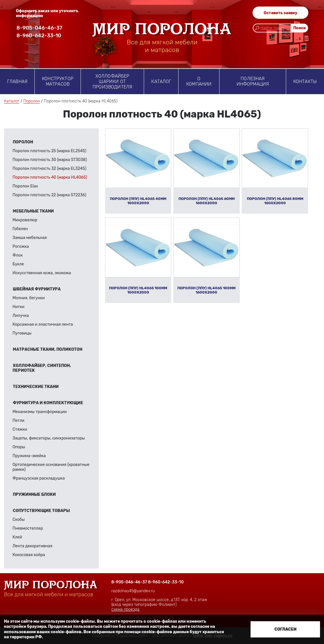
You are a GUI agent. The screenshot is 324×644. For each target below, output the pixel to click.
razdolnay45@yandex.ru (133, 591)
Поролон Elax (25, 186)
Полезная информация (253, 81)
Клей (17, 537)
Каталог (161, 81)
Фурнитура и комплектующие (48, 403)
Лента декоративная (32, 546)
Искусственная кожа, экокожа (42, 273)
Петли (19, 421)
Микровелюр (25, 220)
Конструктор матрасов (58, 81)
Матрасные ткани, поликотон (48, 349)
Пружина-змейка (29, 456)
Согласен (285, 629)
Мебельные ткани (33, 211)
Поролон (32, 101)
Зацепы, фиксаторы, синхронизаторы (49, 438)
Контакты (305, 81)
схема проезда (125, 609)
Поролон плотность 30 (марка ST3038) (50, 160)
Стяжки (20, 429)
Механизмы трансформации (40, 412)
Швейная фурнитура (37, 289)
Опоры (19, 447)
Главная (17, 81)
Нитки (19, 307)
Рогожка (21, 246)
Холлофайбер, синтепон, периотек (42, 368)
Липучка (21, 316)
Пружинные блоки (34, 495)
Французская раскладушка (39, 478)
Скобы (19, 520)
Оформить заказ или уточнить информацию (47, 13)
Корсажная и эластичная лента (43, 324)
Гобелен (20, 229)
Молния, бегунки (29, 298)
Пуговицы (22, 333)
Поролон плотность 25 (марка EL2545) (49, 151)
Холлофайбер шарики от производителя (112, 81)
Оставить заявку (280, 13)
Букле (18, 264)
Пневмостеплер (28, 528)
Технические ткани (36, 387)
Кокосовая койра (29, 555)
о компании (199, 81)
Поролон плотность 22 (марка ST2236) (49, 195)
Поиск (300, 29)
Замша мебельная (30, 238)
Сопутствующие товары (41, 511)
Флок (18, 255)
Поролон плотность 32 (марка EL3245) (49, 169)
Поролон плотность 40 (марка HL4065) (50, 177)
